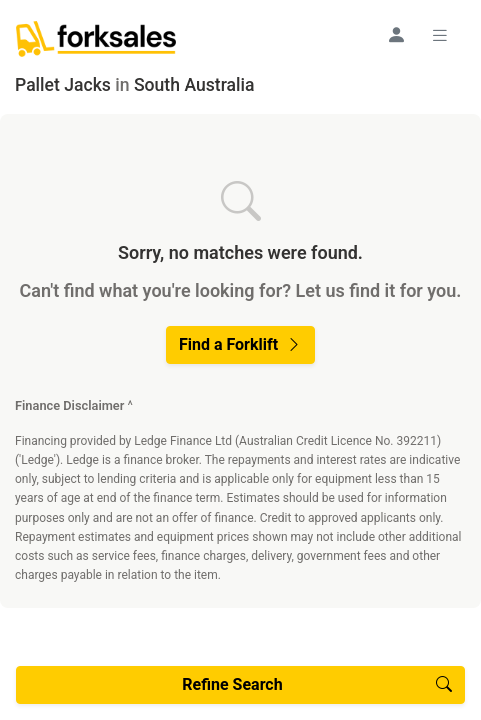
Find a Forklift (240, 344)
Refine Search (317, 685)
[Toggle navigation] (443, 35)
